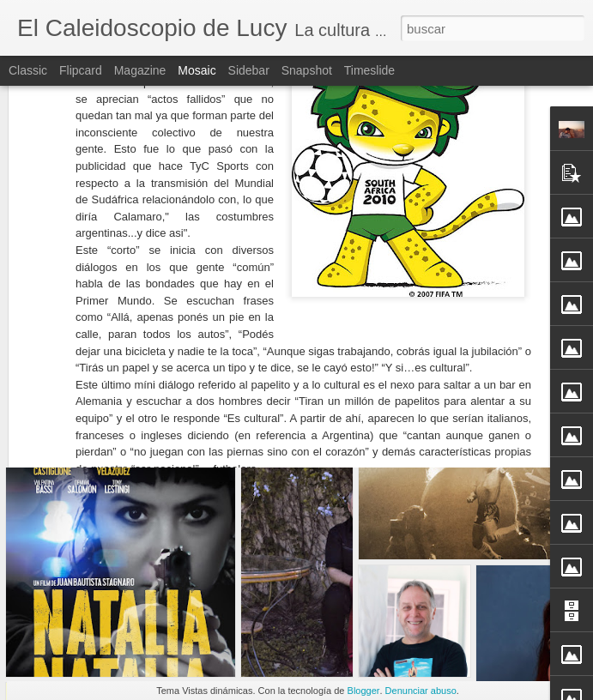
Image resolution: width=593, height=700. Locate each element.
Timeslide (369, 70)
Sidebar (249, 70)
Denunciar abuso (421, 691)
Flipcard (81, 70)
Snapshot (307, 70)
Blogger (364, 691)
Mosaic (197, 70)
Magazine (140, 70)
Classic (28, 70)
